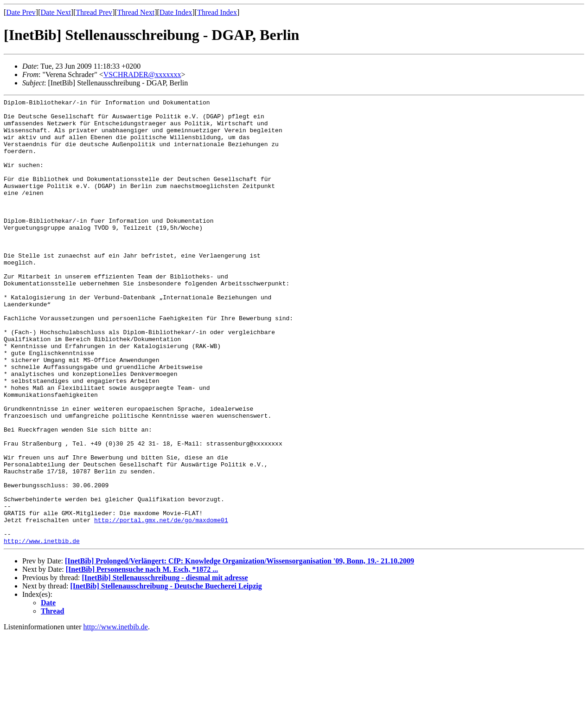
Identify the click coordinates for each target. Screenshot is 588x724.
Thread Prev (94, 12)
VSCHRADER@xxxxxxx (142, 74)
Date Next (56, 12)
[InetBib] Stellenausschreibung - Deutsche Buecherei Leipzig (166, 675)
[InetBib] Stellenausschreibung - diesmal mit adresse (165, 667)
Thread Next (136, 12)
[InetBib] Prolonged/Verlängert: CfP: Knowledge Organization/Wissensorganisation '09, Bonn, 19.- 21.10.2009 (240, 650)
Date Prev (21, 12)
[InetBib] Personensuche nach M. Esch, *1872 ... (142, 658)
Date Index (176, 12)
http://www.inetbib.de (42, 630)
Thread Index (217, 12)
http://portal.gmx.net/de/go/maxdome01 (161, 605)
